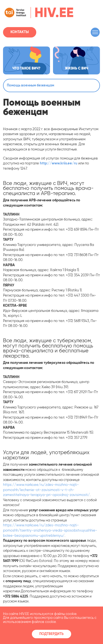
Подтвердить (51, 634)
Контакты (20, 32)
